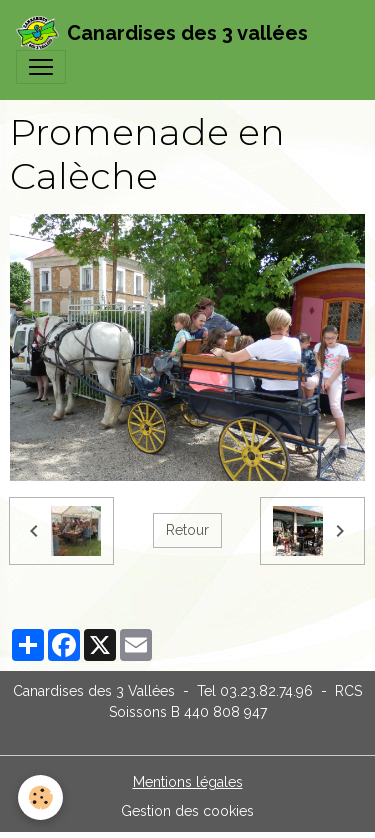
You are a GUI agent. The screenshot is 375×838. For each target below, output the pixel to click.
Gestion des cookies (187, 811)
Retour (187, 530)
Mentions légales (188, 782)
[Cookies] (40, 797)
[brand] (162, 33)
